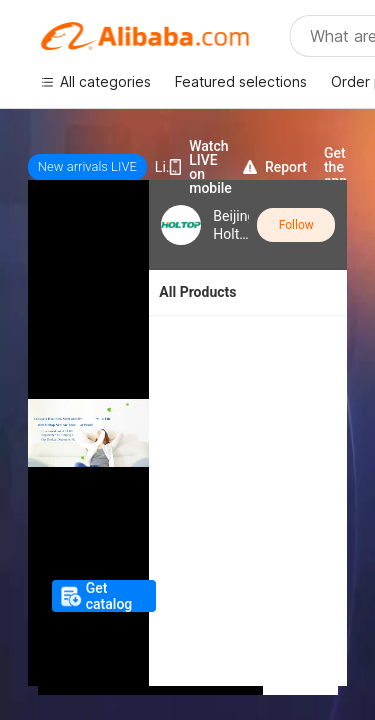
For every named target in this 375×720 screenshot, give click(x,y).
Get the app (335, 167)
